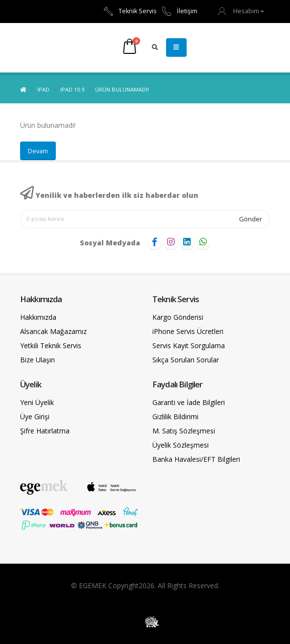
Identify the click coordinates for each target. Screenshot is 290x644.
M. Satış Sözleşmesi (184, 431)
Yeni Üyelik (37, 402)
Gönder (251, 219)
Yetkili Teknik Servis (51, 346)
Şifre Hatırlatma (45, 431)
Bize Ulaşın (37, 360)
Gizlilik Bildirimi (175, 417)
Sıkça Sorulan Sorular (186, 360)
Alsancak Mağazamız (53, 331)
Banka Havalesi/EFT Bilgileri (196, 459)
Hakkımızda (38, 317)
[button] (241, 11)
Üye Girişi (35, 417)
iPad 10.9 (72, 89)
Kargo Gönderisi (178, 317)
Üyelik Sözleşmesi (181, 445)
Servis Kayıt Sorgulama (189, 346)
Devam (38, 151)
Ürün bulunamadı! (122, 89)
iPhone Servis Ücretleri (188, 331)
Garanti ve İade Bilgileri (189, 402)
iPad (43, 89)
